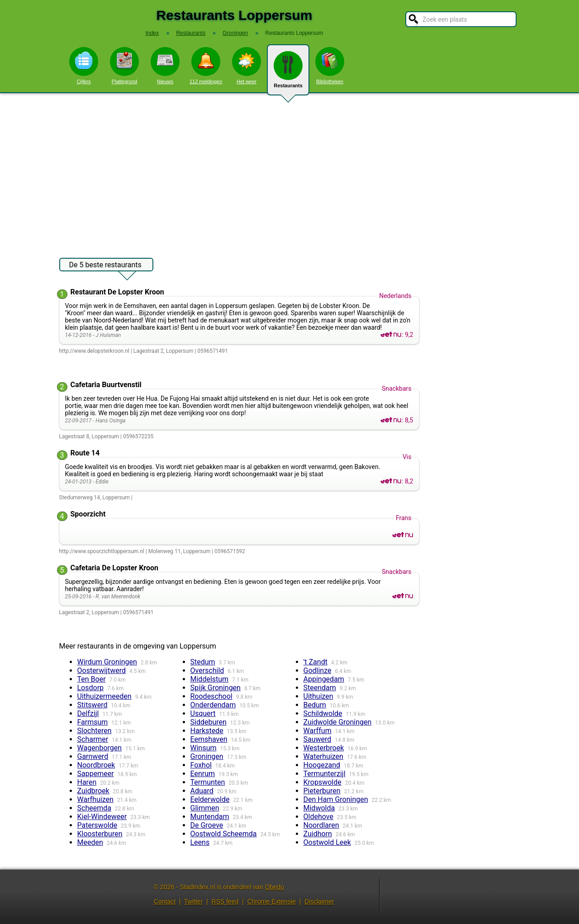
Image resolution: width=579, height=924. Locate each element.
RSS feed (225, 901)
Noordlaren (321, 825)
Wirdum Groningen (107, 662)
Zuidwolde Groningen (338, 722)
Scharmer (93, 739)
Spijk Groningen (216, 688)
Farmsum (93, 722)
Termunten (208, 782)
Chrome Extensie (271, 901)
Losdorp (91, 688)
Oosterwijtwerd (102, 670)
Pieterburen (322, 791)
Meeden (90, 842)
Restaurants (288, 73)
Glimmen (205, 808)
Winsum (204, 748)
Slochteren (95, 731)
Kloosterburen (100, 834)
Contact (165, 901)
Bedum (315, 705)
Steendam (320, 688)
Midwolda (319, 808)
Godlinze (318, 670)
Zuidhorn (318, 834)
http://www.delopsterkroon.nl (94, 351)
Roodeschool (211, 696)
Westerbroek (324, 748)
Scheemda (94, 808)
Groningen (207, 756)
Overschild (207, 670)
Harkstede (207, 731)
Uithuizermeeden (104, 696)
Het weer (247, 66)
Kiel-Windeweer (102, 817)
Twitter (193, 901)
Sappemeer (96, 774)
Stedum (203, 662)
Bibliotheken (330, 66)
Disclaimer (319, 901)
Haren (87, 782)
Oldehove (318, 817)
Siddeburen (209, 722)
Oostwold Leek (327, 842)
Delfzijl (88, 713)
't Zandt (316, 662)
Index (152, 33)
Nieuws (165, 66)
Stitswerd (93, 705)
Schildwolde (323, 713)
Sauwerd (318, 739)
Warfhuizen (95, 799)
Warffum (318, 731)
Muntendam (210, 817)
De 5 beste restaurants (105, 266)
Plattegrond (124, 66)
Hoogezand (322, 765)
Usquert (203, 713)
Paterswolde (97, 825)
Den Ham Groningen (336, 799)
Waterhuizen (323, 756)
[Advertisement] (289, 171)
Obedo (275, 887)
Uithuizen (318, 696)
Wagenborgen (100, 748)
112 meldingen (206, 66)
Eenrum (203, 774)
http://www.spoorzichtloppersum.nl (102, 551)
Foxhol (201, 765)
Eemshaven (209, 739)
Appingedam (324, 679)
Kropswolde (323, 782)
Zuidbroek (93, 791)
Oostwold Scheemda (224, 834)
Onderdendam (213, 705)
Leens (200, 842)
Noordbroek (96, 765)
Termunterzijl (325, 774)
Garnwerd (93, 756)
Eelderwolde (210, 799)
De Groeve (207, 825)
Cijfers (84, 66)
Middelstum (210, 679)
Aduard (202, 791)
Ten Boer (92, 679)
